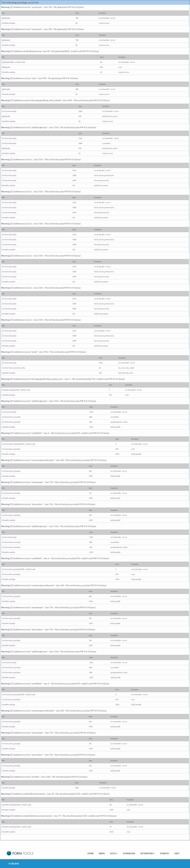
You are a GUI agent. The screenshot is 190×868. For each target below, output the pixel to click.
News (102, 853)
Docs (114, 853)
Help (177, 853)
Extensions (148, 853)
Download (129, 853)
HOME (91, 853)
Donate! (165, 853)
